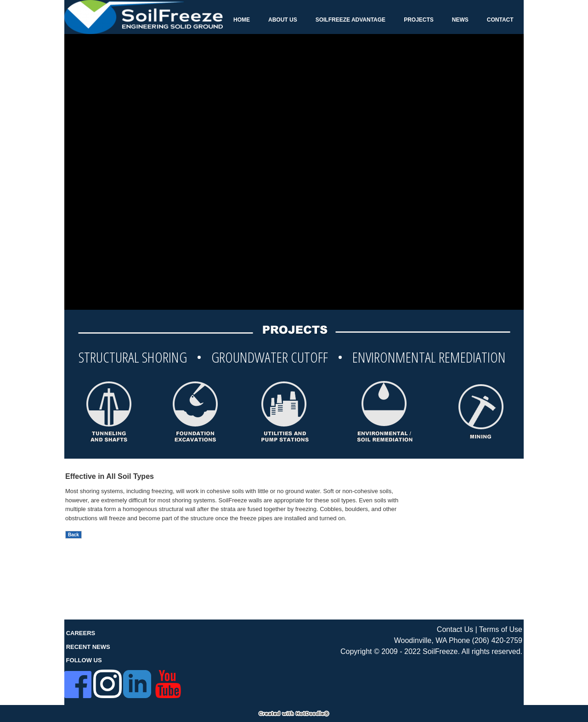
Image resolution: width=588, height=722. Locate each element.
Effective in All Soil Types (110, 476)
